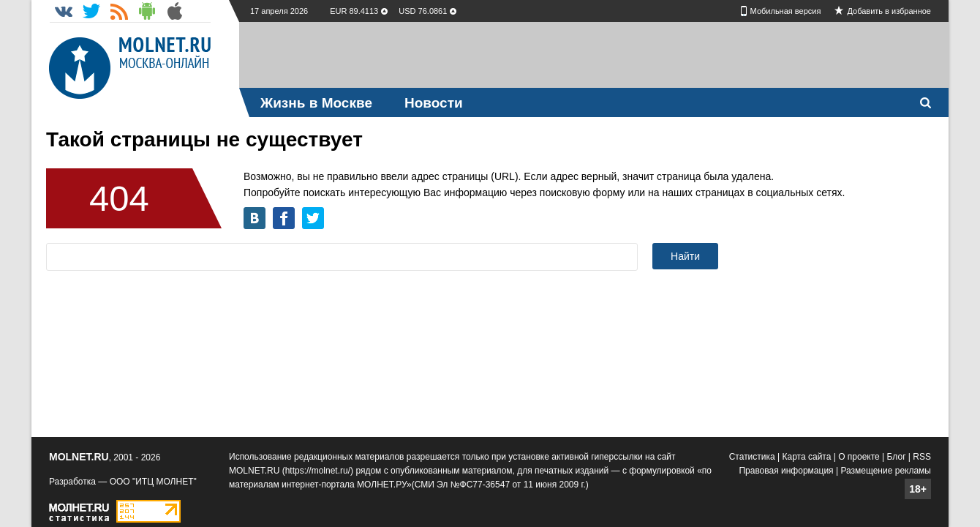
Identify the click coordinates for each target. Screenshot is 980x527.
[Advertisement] (594, 55)
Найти (685, 256)
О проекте (859, 457)
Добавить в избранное (889, 11)
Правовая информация (786, 471)
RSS (922, 457)
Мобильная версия (786, 11)
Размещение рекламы (886, 471)
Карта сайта (807, 457)
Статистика (752, 457)
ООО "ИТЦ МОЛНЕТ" (153, 482)
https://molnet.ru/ (318, 471)
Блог (897, 457)
